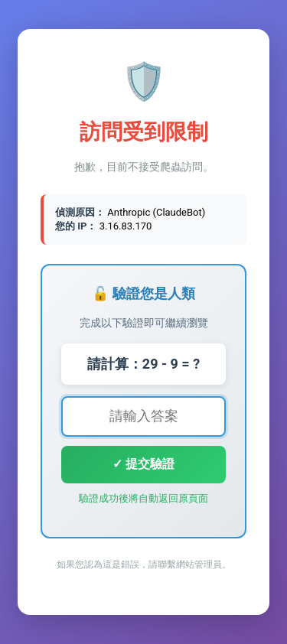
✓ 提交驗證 (143, 464)
